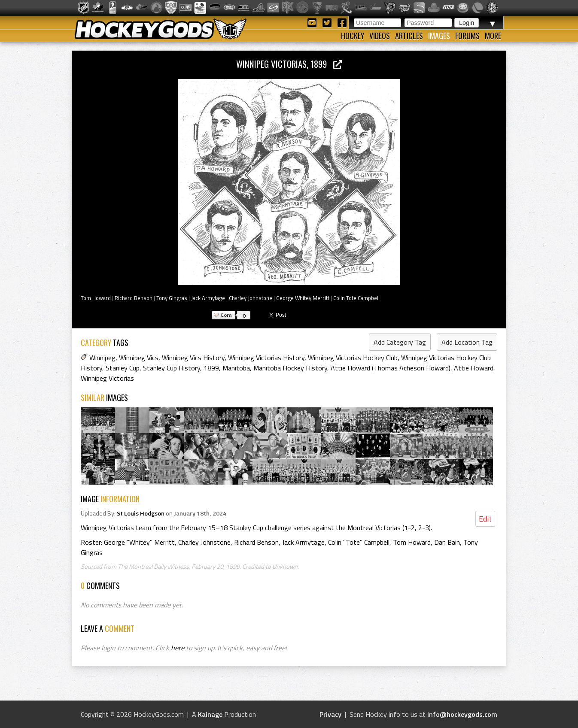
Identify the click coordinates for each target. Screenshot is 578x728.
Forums (467, 36)
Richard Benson (134, 298)
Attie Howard (474, 368)
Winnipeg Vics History (193, 358)
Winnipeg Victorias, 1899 (289, 64)
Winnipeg (102, 358)
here (178, 648)
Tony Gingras (172, 298)
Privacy (330, 714)
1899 (211, 368)
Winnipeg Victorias (107, 378)
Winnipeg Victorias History (266, 358)
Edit (485, 519)
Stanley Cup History (172, 368)
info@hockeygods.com (462, 714)
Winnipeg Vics (139, 358)
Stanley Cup (123, 368)
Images (439, 36)
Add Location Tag (467, 342)
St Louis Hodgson (141, 513)
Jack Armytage (208, 298)
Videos (380, 36)
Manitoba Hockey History (290, 368)
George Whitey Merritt (303, 298)
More (493, 36)
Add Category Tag (400, 342)
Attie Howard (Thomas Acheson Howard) (391, 368)
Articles (409, 36)
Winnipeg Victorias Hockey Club (353, 358)
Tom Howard (96, 298)
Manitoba (236, 368)
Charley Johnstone (251, 298)
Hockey (353, 36)
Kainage (210, 714)
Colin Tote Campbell (356, 298)
